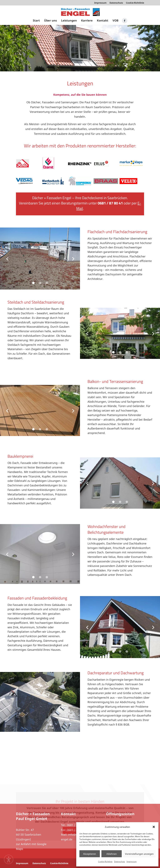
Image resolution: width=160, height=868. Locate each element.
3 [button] (47, 283)
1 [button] (33, 283)
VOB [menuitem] (115, 21)
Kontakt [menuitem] (103, 21)
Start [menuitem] (36, 21)
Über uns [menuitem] (50, 21)
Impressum (132, 862)
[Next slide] (73, 259)
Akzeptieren (90, 854)
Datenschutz (120, 862)
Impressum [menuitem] (100, 3)
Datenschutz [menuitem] (116, 3)
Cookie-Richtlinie (105, 862)
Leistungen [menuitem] (69, 21)
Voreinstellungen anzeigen (139, 854)
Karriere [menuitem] (87, 21)
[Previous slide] (7, 259)
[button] (154, 827)
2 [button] (40, 283)
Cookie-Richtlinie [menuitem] (135, 3)
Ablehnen (112, 854)
